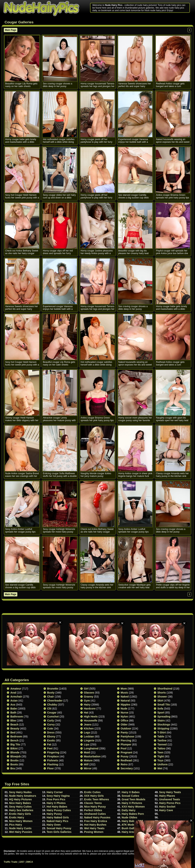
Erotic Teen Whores (97, 799)
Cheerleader (55, 701)
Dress (51, 732)
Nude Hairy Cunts (20, 828)
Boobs (15, 760)
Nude (124, 709)
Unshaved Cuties (95, 814)
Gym (87, 701)
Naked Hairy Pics (58, 821)
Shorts (162, 693)
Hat (86, 713)
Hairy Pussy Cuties (59, 810)
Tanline (162, 740)
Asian (14, 701)
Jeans (88, 725)
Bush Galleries (131, 828)
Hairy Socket (167, 807)
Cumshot (53, 717)
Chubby (52, 705)
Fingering (53, 752)
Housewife (91, 721)
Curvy (51, 725)
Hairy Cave (166, 810)
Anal (13, 693)
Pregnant (127, 752)
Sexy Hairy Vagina (58, 796)
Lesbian (89, 736)
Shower (162, 697)
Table (161, 736)
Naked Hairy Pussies (97, 817)
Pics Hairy (16, 825)
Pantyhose (127, 736)
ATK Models (129, 825)
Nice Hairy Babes (20, 803)
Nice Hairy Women (21, 821)
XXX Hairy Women (133, 807)
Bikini (14, 748)
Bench (15, 740)
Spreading (164, 717)
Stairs (161, 721)
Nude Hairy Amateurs (23, 796)
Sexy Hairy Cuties (20, 807)
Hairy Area (128, 832)
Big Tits (15, 744)
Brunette (53, 689)
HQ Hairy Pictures (20, 799)
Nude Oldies (129, 817)
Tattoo (161, 748)
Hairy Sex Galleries (21, 810)
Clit (49, 709)
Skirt (160, 701)
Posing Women (94, 832)
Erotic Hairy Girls (20, 814)
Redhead (126, 760)
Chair (51, 697)
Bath (13, 713)
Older (124, 725)
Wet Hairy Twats (94, 828)
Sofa (160, 709)
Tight (161, 756)
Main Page (11, 30)
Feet (50, 748)
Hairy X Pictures (132, 803)
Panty (124, 732)
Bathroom (17, 717)
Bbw (13, 721)
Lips (87, 744)
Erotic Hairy (17, 817)
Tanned (162, 744)
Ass (13, 705)
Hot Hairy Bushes (95, 825)
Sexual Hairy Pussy (59, 828)
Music (125, 693)
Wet (160, 768)
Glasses (89, 693)
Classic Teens (93, 803)
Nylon (124, 717)
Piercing (126, 740)
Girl (86, 689)
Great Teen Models (133, 799)
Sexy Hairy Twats (170, 792)
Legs (87, 732)
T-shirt (162, 732)
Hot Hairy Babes (57, 807)
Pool (124, 748)
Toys (161, 760)
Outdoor (126, 728)
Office (125, 721)
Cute (50, 728)
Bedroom (16, 736)
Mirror (88, 768)
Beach (14, 725)
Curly (51, 721)
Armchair (16, 697)
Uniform (163, 764)
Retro (124, 764)
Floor (51, 768)
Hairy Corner (55, 792)
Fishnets (53, 760)
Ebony (51, 736)
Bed (13, 732)
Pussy (125, 756)
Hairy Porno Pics (170, 803)
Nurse (125, 713)
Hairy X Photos (56, 803)
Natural (125, 701)
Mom (124, 689)
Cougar (52, 713)
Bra (13, 768)
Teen (161, 752)
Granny (89, 697)
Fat (49, 744)
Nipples (126, 705)
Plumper (126, 744)
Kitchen (89, 728)
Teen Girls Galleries (59, 832)
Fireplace (53, 756)
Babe (14, 709)
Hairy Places (167, 796)
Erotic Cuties (92, 792)
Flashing (53, 764)
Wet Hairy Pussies (21, 832)
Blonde (15, 752)
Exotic (51, 740)
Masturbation (92, 756)
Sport (161, 713)
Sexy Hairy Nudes (20, 792)
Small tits (164, 705)
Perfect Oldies (93, 810)
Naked (125, 697)
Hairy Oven (54, 825)
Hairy (87, 705)
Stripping (163, 728)
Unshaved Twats (170, 799)
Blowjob (16, 756)
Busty (51, 693)
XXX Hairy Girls (94, 796)
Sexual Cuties (130, 796)
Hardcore (90, 709)
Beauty (15, 728)
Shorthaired (165, 689)
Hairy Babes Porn (133, 814)
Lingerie (89, 740)
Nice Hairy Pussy (95, 807)
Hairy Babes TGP (133, 821)
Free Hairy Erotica (96, 821)
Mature (88, 760)
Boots (14, 764)
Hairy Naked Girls (58, 817)
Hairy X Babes (131, 792)
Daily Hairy (129, 810)
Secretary (127, 768)
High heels (91, 717)
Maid (87, 752)
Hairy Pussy (54, 814)
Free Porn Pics (56, 799)
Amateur (16, 689)
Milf (86, 764)
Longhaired (91, 748)
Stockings (164, 725)
